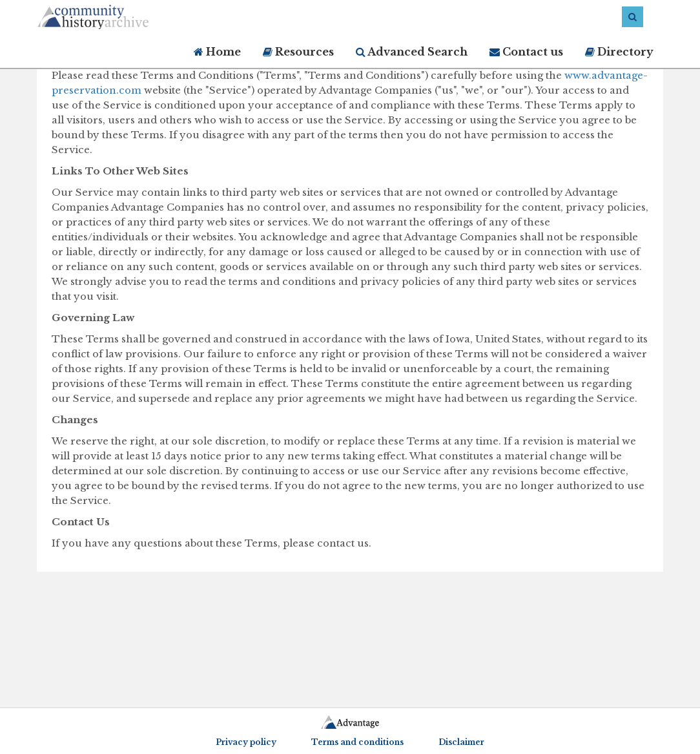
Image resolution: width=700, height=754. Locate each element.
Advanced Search (412, 52)
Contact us (526, 52)
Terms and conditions (357, 742)
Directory (619, 52)
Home (217, 52)
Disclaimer (461, 742)
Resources (298, 52)
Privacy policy (246, 742)
